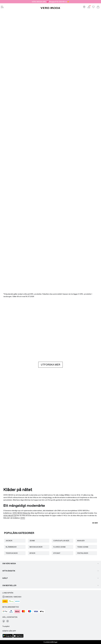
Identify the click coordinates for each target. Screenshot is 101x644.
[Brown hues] (50, 322)
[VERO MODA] (50, 8)
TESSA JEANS (83, 547)
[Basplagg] (25, 404)
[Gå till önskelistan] (93, 8)
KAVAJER (81, 541)
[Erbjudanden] (76, 46)
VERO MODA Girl (10, 515)
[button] (50, 597)
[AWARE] (51, 448)
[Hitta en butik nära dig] (84, 8)
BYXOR (32, 553)
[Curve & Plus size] (71, 448)
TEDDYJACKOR (12, 553)
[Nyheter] (25, 45)
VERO (23, 518)
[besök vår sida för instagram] (8, 622)
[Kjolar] (76, 84)
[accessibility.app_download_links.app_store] (18, 637)
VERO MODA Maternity (21, 513)
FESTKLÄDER (83, 553)
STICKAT (57, 553)
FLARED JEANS (59, 547)
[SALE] (50, 222)
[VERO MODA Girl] (30, 447)
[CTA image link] (8, 84)
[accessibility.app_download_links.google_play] (8, 637)
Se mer (95, 523)
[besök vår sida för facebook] (4, 622)
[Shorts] (59, 84)
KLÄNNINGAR (11, 547)
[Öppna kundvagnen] (98, 7)
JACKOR (9, 541)
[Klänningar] (25, 83)
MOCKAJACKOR (36, 547)
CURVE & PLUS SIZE (61, 541)
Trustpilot (6, 626)
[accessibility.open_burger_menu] (2, 7)
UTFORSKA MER (50, 365)
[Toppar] (42, 83)
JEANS (32, 541)
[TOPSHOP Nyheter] (91, 443)
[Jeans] (85, 322)
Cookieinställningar (50, 642)
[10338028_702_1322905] (76, 404)
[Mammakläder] (10, 447)
